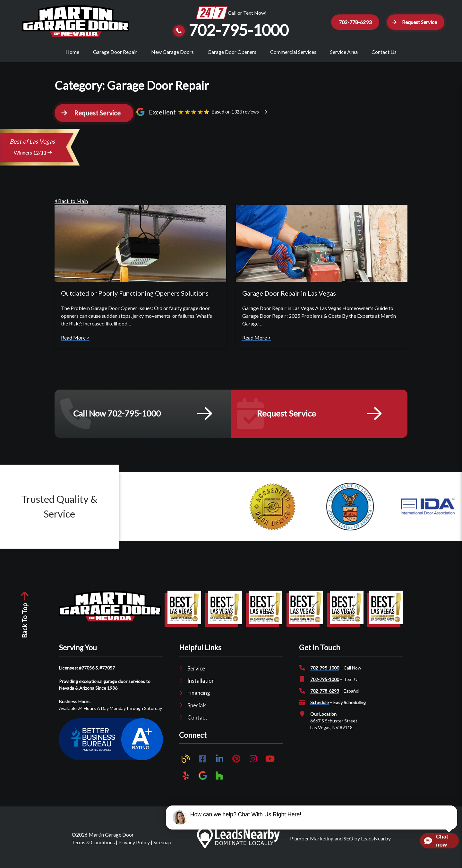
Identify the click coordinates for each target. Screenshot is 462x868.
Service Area (344, 52)
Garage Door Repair (115, 52)
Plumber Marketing (312, 844)
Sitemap (162, 848)
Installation (201, 686)
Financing (199, 698)
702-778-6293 (325, 696)
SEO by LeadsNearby (367, 844)
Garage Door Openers (232, 52)
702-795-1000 (325, 673)
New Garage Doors (172, 52)
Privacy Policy (134, 848)
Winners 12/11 (33, 158)
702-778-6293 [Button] (352, 22)
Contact (197, 723)
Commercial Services (293, 52)
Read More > (75, 343)
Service (196, 674)
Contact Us (384, 52)
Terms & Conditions (93, 848)
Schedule (320, 708)
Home (72, 52)
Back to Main (71, 206)
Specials (197, 710)
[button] (414, 22)
